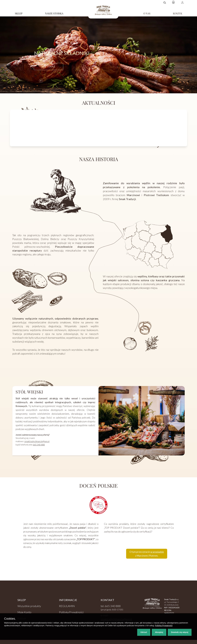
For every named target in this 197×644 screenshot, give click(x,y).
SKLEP (19, 13)
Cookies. (10, 619)
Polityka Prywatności (71, 612)
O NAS (147, 13)
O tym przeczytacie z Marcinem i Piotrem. (147, 554)
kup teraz (48, 66)
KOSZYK (178, 13)
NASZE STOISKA (54, 13)
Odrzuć (144, 632)
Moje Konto (24, 612)
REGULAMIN (67, 606)
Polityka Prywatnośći (164, 626)
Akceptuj (159, 632)
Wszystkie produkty (29, 606)
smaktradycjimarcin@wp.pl (37, 441)
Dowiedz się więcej (180, 632)
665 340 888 (39, 445)
